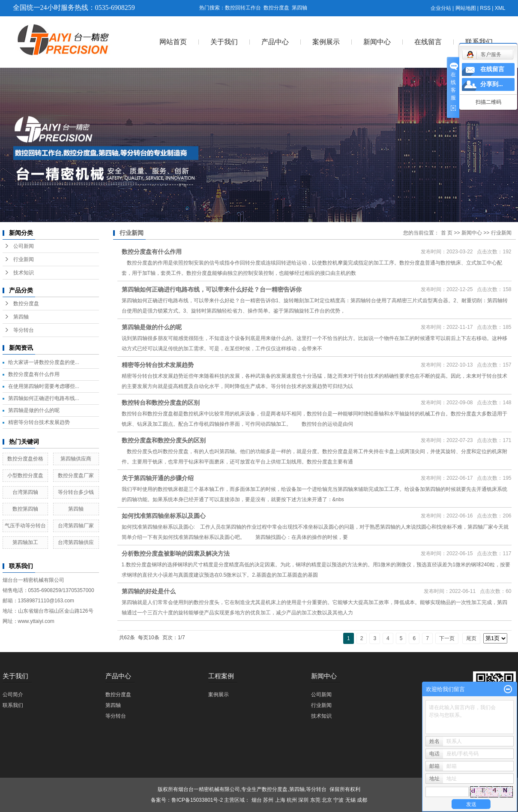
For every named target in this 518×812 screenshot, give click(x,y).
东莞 (315, 800)
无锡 (350, 800)
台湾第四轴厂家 (76, 526)
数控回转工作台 (243, 8)
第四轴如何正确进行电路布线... (44, 398)
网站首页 (173, 42)
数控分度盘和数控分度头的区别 (164, 440)
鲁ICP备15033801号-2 (197, 800)
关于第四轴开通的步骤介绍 (158, 478)
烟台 (257, 800)
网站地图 (466, 8)
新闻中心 (377, 42)
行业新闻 (24, 259)
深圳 (303, 800)
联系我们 (479, 42)
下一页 (447, 638)
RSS (485, 8)
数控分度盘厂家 (76, 475)
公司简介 (13, 695)
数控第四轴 (25, 509)
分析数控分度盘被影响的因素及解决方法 (176, 553)
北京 (327, 800)
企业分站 (441, 8)
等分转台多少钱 (76, 492)
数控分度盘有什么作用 (34, 374)
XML (500, 8)
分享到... (492, 84)
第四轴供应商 (76, 459)
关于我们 (224, 42)
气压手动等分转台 (25, 526)
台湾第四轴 (25, 492)
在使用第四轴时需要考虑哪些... (44, 386)
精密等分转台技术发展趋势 (39, 422)
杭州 (292, 800)
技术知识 (24, 273)
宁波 (338, 800)
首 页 (447, 233)
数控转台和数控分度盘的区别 (161, 403)
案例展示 (326, 42)
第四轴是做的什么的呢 (34, 410)
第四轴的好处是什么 (149, 591)
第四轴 (299, 8)
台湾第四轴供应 (76, 542)
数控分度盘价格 (25, 459)
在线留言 (428, 42)
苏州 (268, 800)
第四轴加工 (25, 542)
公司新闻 (24, 246)
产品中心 (275, 42)
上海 (280, 800)
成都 (362, 800)
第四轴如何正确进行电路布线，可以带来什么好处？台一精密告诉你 (212, 289)
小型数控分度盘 (25, 475)
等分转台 (24, 330)
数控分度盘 (276, 8)
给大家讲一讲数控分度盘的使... (44, 362)
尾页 (471, 638)
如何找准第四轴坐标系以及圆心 (164, 516)
